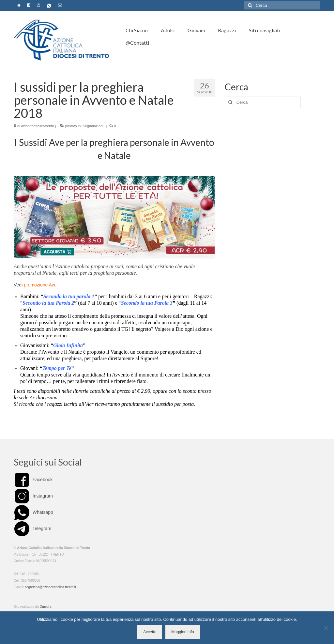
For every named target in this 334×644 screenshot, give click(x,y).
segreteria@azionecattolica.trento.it (50, 587)
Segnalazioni (93, 126)
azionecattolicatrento (38, 126)
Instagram (33, 496)
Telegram (32, 529)
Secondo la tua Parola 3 (147, 303)
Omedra (46, 607)
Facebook (33, 480)
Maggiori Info (182, 632)
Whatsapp (33, 512)
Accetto (150, 632)
